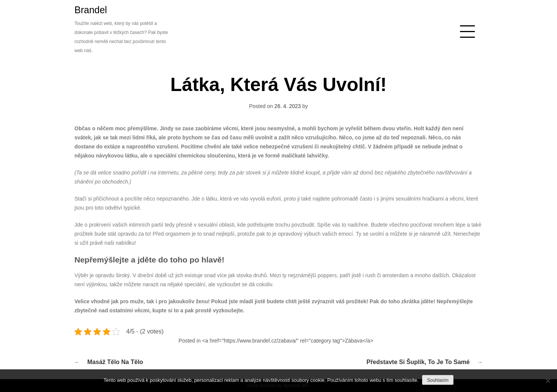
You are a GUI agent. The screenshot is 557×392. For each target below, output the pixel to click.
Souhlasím (438, 380)
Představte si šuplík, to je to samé (418, 362)
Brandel (91, 10)
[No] (548, 381)
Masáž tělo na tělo (115, 362)
